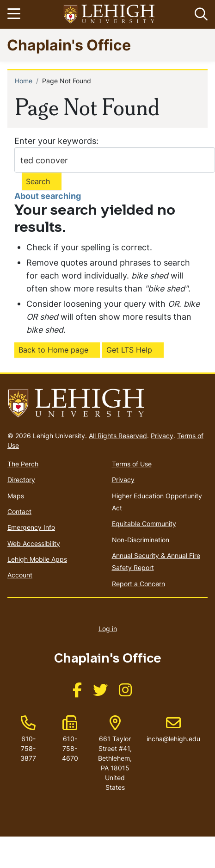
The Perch (23, 464)
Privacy (162, 436)
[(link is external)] (77, 693)
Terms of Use (132, 464)
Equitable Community (144, 524)
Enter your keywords (55, 141)
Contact (19, 511)
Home (24, 81)
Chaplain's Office (69, 45)
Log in (108, 629)
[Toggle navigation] (15, 14)
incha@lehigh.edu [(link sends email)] (173, 729)
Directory (21, 480)
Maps (16, 496)
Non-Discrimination (141, 540)
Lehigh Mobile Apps (37, 559)
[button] (199, 14)
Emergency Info (31, 527)
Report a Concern (138, 584)
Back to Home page (53, 350)
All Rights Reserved (118, 436)
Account (20, 575)
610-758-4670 (70, 748)
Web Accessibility (34, 543)
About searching (48, 196)
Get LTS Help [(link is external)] (129, 350)
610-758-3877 (28, 748)
